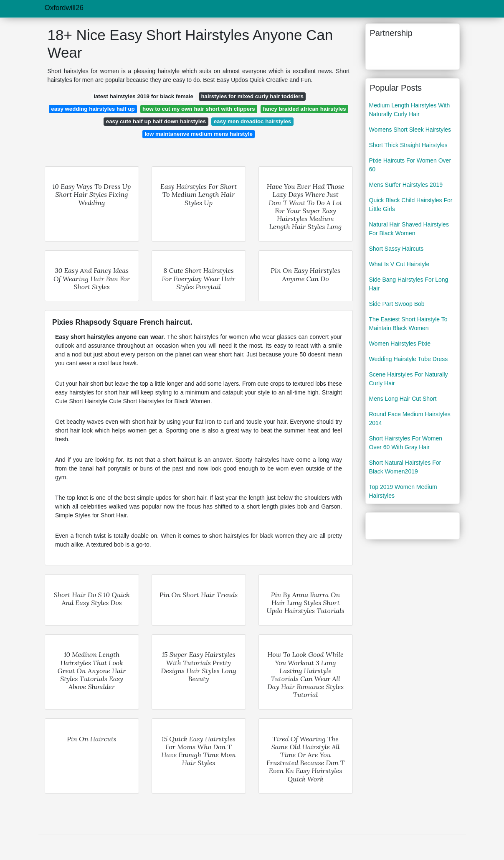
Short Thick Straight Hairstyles (408, 145)
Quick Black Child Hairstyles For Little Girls (411, 205)
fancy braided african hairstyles (304, 109)
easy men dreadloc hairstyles (253, 121)
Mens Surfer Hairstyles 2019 (406, 185)
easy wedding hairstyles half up (93, 109)
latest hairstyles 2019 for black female (143, 96)
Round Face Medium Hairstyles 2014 (410, 419)
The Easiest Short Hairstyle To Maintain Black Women (408, 324)
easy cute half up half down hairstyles (156, 121)
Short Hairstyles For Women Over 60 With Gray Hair (406, 443)
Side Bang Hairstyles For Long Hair (409, 284)
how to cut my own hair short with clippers (199, 109)
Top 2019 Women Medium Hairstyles (403, 491)
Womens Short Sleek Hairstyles (410, 130)
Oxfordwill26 (64, 8)
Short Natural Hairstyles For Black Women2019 (405, 467)
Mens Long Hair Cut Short (403, 399)
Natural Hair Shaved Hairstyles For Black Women (409, 229)
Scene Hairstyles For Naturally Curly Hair (409, 379)
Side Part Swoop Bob (397, 304)
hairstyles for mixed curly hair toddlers (252, 96)
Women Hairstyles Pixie (400, 343)
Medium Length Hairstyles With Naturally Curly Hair (410, 110)
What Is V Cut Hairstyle (399, 264)
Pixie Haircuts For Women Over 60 (410, 165)
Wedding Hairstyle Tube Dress (409, 359)
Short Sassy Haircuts (396, 249)
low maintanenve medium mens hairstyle (199, 134)
